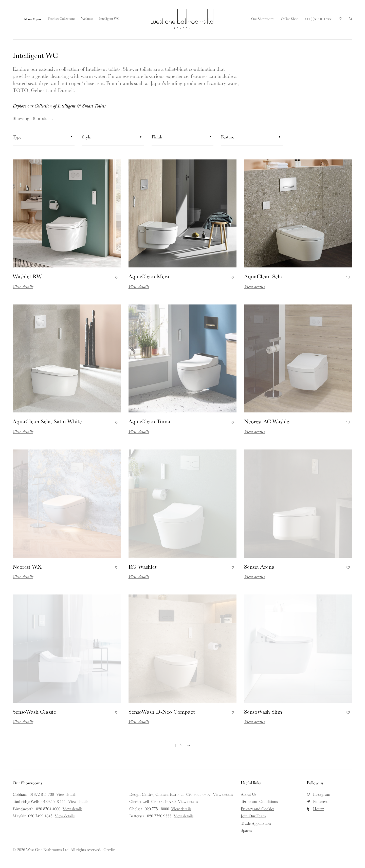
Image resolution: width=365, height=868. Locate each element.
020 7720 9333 (159, 816)
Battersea (137, 816)
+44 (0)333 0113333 (319, 19)
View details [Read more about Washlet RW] (23, 286)
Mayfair (19, 816)
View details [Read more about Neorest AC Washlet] (254, 431)
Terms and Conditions (259, 801)
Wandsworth (23, 809)
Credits (109, 849)
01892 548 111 (54, 801)
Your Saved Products (341, 20)
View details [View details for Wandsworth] (72, 809)
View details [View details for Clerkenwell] (188, 801)
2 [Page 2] (181, 745)
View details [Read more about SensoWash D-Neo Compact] (139, 721)
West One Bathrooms (182, 19)
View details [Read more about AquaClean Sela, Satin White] (23, 431)
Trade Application (256, 823)
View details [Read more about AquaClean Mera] (139, 286)
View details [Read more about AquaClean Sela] (254, 286)
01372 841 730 (42, 794)
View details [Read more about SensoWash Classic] (23, 721)
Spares (246, 830)
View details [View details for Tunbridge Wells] (78, 801)
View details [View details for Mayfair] (65, 816)
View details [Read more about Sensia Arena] (254, 576)
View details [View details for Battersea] (184, 816)
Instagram (322, 794)
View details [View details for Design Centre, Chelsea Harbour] (223, 794)
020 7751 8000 (157, 809)
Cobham (20, 794)
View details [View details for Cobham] (66, 794)
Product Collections (61, 19)
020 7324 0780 (163, 801)
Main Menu (32, 19)
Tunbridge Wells (26, 801)
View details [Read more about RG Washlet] (139, 576)
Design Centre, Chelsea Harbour (157, 794)
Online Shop (290, 19)
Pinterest (320, 801)
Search (351, 19)
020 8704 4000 (48, 809)
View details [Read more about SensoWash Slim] (254, 721)
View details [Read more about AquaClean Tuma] (139, 431)
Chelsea (136, 809)
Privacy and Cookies (258, 809)
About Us (249, 794)
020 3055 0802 (198, 794)
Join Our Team (253, 816)
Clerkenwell (139, 801)
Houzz (318, 809)
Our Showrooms (263, 19)
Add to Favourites (116, 276)
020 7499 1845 (40, 816)
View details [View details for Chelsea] (181, 809)
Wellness (87, 19)
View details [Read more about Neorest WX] (23, 576)
